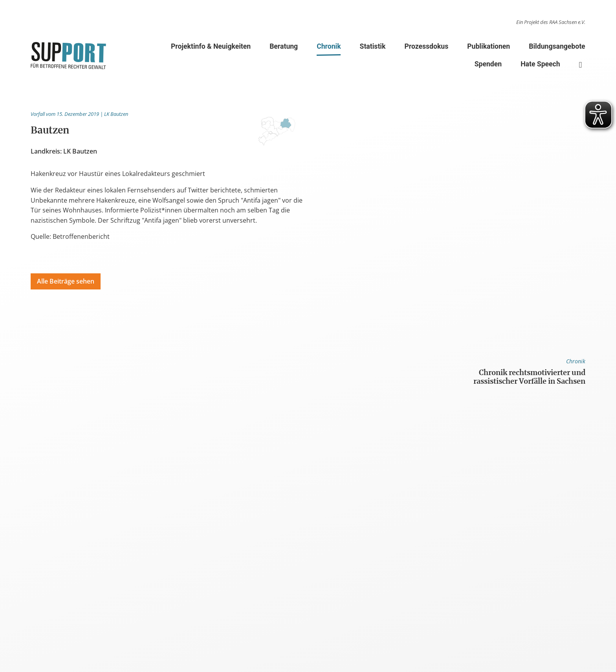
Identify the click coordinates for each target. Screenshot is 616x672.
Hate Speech (540, 64)
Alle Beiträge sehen (66, 281)
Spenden (488, 64)
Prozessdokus (426, 46)
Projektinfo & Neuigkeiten (211, 46)
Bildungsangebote (557, 46)
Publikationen (489, 46)
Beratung (284, 46)
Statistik (373, 46)
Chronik (329, 48)
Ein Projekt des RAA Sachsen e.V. (551, 22)
